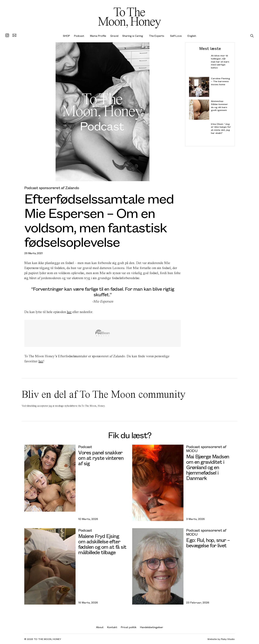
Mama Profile (98, 36)
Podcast (79, 36)
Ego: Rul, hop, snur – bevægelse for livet (208, 543)
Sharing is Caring (133, 36)
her (69, 312)
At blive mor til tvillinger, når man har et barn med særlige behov (220, 62)
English (192, 36)
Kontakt (112, 627)
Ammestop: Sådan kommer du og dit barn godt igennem (219, 106)
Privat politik (129, 627)
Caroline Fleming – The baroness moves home (221, 81)
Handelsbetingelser (152, 627)
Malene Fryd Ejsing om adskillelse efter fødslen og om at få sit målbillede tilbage (102, 544)
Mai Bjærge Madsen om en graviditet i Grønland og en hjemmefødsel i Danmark (208, 467)
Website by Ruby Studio (221, 639)
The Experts (157, 36)
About (100, 627)
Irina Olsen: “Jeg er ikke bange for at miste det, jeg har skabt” (221, 128)
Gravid (114, 36)
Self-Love (176, 36)
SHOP (66, 36)
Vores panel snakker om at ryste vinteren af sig (101, 458)
